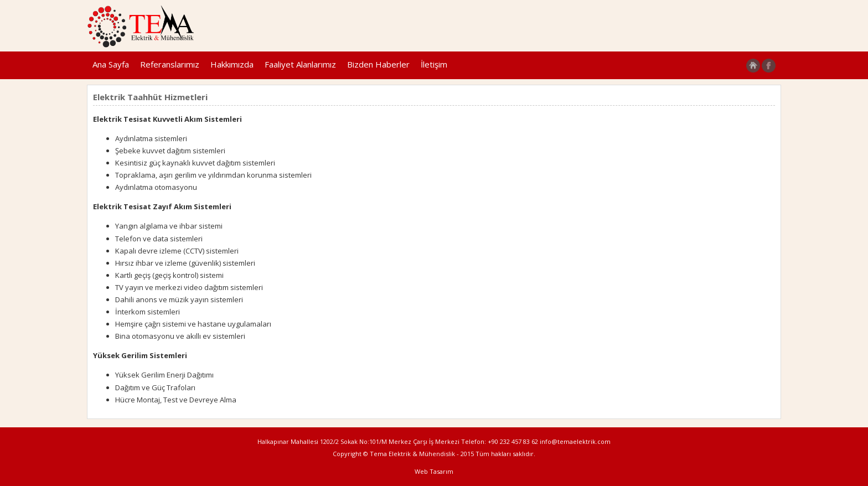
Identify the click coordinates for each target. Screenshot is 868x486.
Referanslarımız (170, 64)
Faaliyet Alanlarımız (300, 64)
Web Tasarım (434, 471)
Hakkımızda (232, 64)
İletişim (434, 64)
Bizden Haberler (378, 64)
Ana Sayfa (111, 64)
